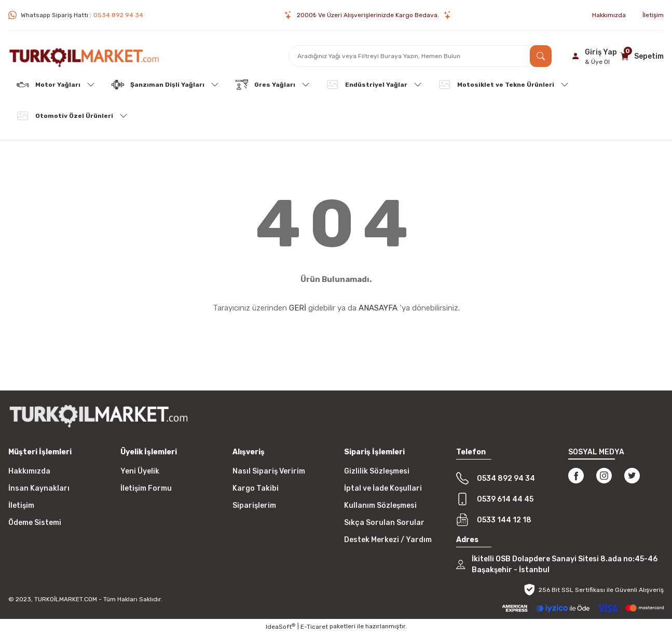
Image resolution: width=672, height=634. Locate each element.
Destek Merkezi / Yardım (388, 540)
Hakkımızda (29, 471)
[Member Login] (593, 56)
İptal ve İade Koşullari (383, 488)
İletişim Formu (146, 488)
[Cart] (641, 56)
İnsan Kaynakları (39, 488)
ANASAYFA (378, 308)
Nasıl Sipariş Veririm (269, 471)
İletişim (21, 505)
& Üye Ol (597, 62)
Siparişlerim (254, 505)
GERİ (298, 308)
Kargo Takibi (256, 488)
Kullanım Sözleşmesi (380, 505)
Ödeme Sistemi (35, 523)
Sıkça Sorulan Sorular (384, 523)
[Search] (420, 56)
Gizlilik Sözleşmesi (377, 471)
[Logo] (84, 56)
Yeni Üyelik (140, 471)
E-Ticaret (314, 627)
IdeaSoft (280, 627)
